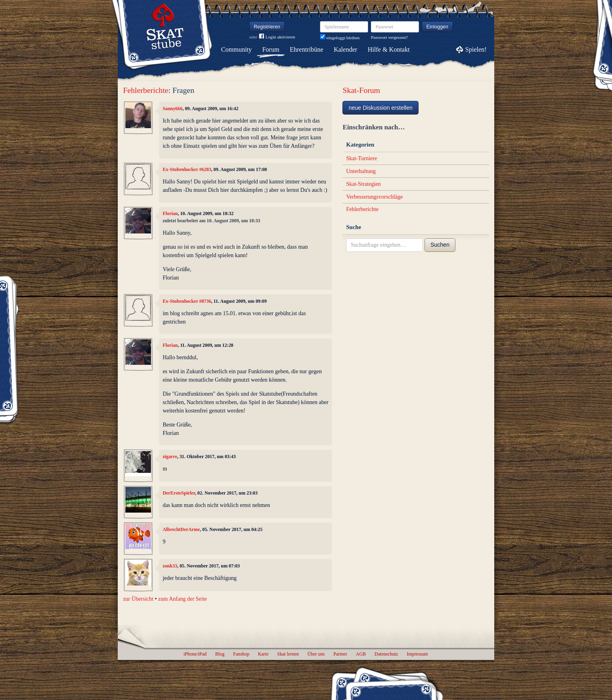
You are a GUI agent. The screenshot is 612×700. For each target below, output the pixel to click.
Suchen (440, 245)
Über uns (316, 654)
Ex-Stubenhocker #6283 (187, 169)
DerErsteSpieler (179, 493)
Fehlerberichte (146, 90)
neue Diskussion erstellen (380, 108)
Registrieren (267, 27)
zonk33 (170, 566)
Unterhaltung (361, 171)
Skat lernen (288, 654)
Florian (170, 213)
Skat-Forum (361, 90)
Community (236, 49)
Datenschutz (386, 654)
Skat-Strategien (363, 184)
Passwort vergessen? (389, 37)
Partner (340, 654)
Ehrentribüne (307, 49)
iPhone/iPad (195, 654)
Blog (220, 654)
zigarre (170, 457)
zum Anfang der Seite (183, 599)
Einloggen (438, 27)
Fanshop (241, 654)
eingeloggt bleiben (340, 38)
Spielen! (476, 49)
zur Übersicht (138, 599)
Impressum (417, 654)
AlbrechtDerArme (181, 529)
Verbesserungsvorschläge (374, 197)
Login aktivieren (277, 37)
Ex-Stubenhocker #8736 (187, 301)
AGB (361, 654)
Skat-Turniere (361, 158)
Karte (263, 654)
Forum (271, 49)
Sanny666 (173, 109)
